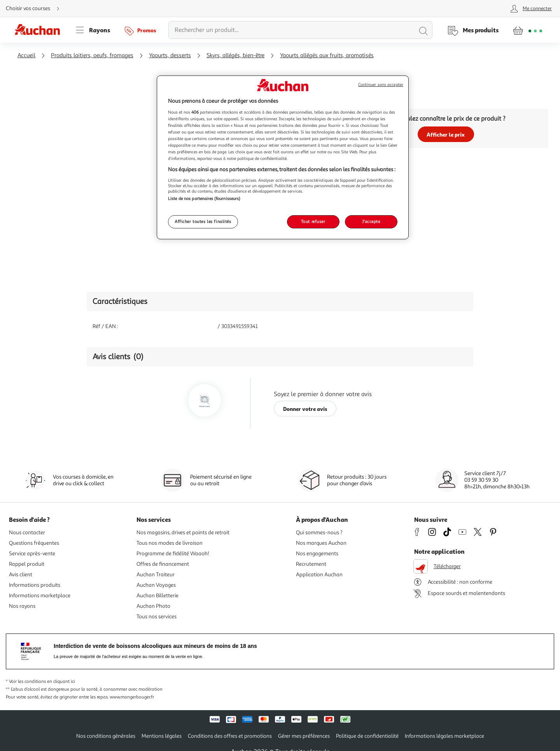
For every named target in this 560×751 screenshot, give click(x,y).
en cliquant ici (61, 682)
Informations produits (35, 585)
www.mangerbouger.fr (132, 697)
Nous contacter (27, 533)
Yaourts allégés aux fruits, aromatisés (327, 55)
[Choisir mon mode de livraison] (36, 9)
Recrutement (311, 564)
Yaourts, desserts (170, 55)
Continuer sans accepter (381, 85)
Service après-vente (32, 554)
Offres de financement (163, 564)
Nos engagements (317, 554)
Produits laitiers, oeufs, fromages (92, 55)
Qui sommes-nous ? (319, 533)
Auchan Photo (153, 606)
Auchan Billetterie (157, 596)
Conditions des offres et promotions (230, 736)
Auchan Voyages (156, 585)
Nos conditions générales (106, 736)
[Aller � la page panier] (528, 30)
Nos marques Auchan (321, 543)
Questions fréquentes (34, 543)
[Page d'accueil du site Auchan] (40, 30)
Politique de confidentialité (367, 736)
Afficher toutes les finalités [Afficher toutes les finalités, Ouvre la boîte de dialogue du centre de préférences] (203, 221)
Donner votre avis (305, 409)
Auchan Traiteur (156, 575)
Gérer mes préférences (304, 736)
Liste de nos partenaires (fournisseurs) (204, 198)
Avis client (21, 575)
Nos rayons (22, 606)
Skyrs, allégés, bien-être (235, 55)
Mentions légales (162, 736)
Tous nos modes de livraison (170, 543)
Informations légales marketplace (444, 736)
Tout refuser (313, 221)
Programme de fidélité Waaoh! (173, 554)
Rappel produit (27, 564)
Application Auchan (319, 575)
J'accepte (371, 221)
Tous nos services (157, 617)
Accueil (26, 55)
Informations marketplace (40, 596)
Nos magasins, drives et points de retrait (183, 533)
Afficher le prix (446, 134)
